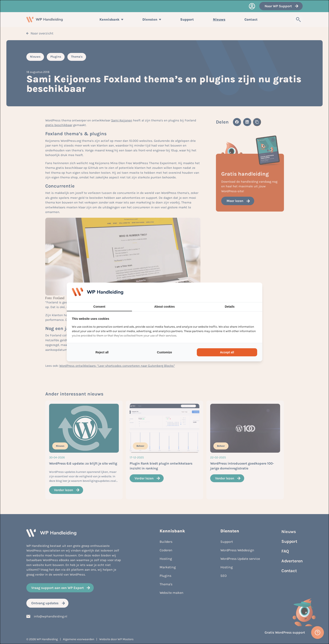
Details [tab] (230, 307)
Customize (165, 352)
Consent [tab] (99, 307)
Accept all (227, 352)
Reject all (102, 352)
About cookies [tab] (164, 307)
